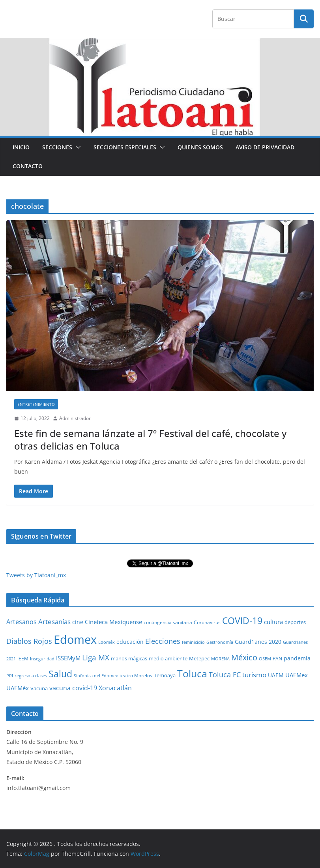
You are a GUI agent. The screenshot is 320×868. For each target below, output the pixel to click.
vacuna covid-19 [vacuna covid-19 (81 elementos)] (73, 688)
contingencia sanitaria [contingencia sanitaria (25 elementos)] (168, 622)
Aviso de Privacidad (265, 147)
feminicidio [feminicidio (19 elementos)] (193, 642)
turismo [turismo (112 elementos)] (254, 675)
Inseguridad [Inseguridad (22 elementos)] (42, 659)
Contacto (28, 166)
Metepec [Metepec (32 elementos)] (199, 659)
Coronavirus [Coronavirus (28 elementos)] (207, 622)
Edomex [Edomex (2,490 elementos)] (75, 639)
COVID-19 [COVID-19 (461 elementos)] (242, 621)
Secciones (57, 147)
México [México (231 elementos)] (244, 657)
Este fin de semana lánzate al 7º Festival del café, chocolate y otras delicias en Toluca (150, 439)
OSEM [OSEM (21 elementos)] (265, 659)
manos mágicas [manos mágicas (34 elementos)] (129, 658)
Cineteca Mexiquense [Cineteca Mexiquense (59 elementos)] (113, 622)
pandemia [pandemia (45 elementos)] (297, 658)
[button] (77, 147)
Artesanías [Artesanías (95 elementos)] (54, 622)
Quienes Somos (200, 147)
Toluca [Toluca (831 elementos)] (192, 673)
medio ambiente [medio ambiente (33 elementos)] (168, 658)
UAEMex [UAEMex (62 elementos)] (297, 675)
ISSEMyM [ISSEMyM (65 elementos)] (68, 658)
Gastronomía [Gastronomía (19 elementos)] (220, 642)
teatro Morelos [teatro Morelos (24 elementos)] (136, 676)
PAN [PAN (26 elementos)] (277, 658)
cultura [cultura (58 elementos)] (273, 622)
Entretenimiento (36, 404)
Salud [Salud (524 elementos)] (60, 674)
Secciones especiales (125, 147)
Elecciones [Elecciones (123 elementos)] (163, 641)
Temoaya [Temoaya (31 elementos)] (165, 676)
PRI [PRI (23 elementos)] (10, 676)
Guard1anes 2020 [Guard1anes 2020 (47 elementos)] (258, 642)
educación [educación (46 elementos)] (130, 642)
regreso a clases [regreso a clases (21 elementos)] (31, 676)
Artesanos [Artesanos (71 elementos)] (22, 622)
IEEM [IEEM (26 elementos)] (23, 658)
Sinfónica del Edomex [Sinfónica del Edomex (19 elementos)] (96, 676)
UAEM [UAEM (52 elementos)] (276, 675)
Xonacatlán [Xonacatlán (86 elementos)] (115, 688)
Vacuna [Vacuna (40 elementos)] (39, 688)
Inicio (21, 147)
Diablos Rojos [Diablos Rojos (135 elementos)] (29, 641)
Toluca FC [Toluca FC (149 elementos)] (225, 674)
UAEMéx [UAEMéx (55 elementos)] (18, 688)
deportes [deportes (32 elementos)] (295, 622)
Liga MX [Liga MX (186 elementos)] (96, 657)
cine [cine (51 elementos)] (78, 622)
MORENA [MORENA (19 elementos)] (220, 659)
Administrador (75, 418)
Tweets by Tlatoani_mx (36, 575)
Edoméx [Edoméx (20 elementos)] (107, 642)
